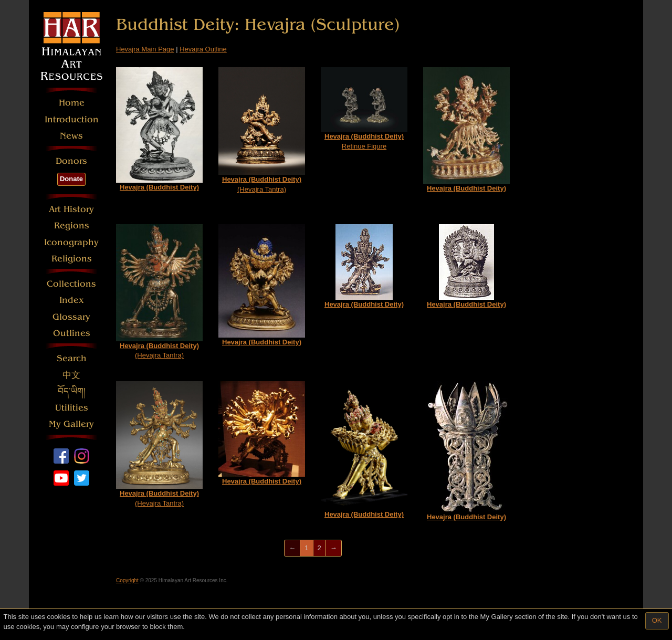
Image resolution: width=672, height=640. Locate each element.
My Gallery (71, 424)
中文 (71, 375)
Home (72, 103)
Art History (71, 209)
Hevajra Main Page (145, 49)
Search (72, 358)
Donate (71, 179)
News (71, 136)
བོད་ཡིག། (72, 391)
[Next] (334, 548)
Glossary (71, 317)
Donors (71, 161)
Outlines (72, 333)
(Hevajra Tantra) (262, 130)
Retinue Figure (364, 109)
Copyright (127, 580)
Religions (72, 259)
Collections (71, 284)
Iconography (71, 242)
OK (657, 620)
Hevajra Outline (203, 49)
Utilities (72, 408)
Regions (72, 225)
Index (72, 300)
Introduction (72, 119)
